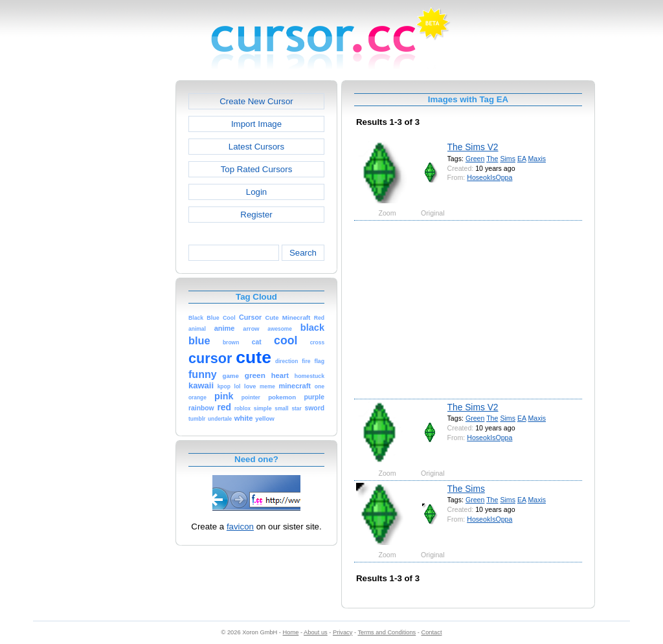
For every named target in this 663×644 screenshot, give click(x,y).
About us (316, 632)
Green (475, 159)
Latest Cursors (256, 147)
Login (256, 192)
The (492, 159)
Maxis (537, 159)
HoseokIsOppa (489, 177)
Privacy (343, 632)
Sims (508, 159)
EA (522, 159)
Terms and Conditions (387, 632)
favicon (240, 527)
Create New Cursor (256, 101)
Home (291, 632)
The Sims (466, 489)
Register (256, 215)
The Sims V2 (473, 147)
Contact (432, 632)
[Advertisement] (120, 274)
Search (303, 253)
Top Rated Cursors (257, 169)
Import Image (256, 124)
